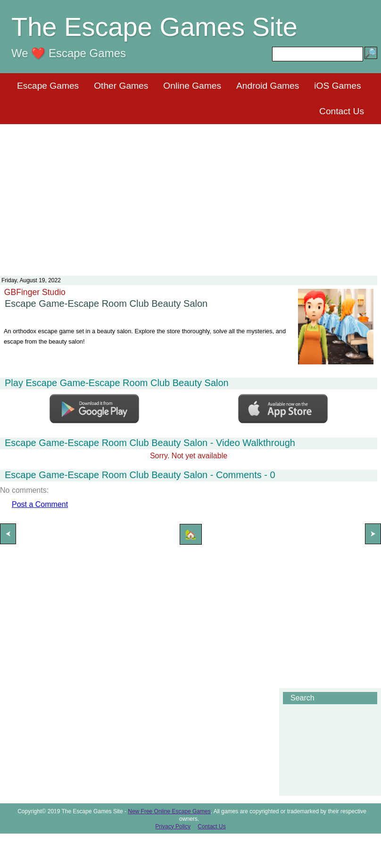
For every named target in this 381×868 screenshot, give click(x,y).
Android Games (268, 86)
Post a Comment (40, 504)
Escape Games (48, 86)
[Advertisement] (190, 194)
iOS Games (337, 86)
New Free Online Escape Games (169, 811)
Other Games (121, 86)
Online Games (192, 86)
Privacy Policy (173, 826)
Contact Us (342, 111)
